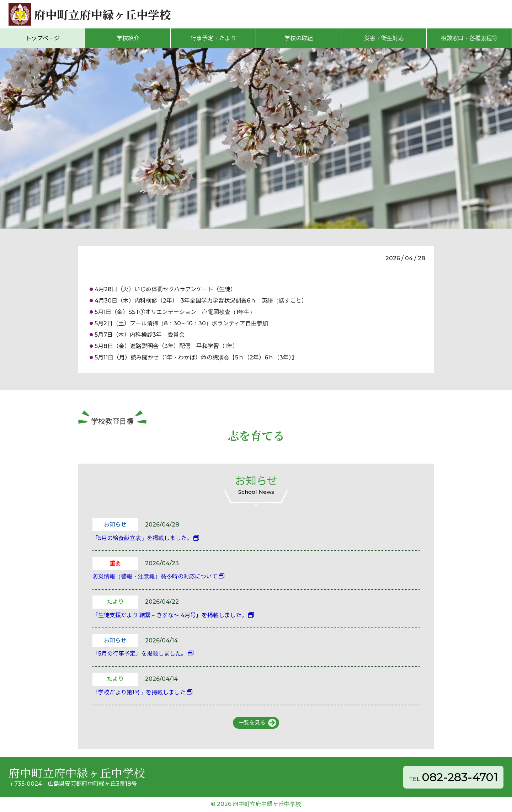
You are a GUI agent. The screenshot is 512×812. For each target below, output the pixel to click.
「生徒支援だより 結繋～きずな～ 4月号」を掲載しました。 (170, 615)
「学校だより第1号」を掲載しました (139, 692)
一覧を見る (252, 723)
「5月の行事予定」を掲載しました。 (140, 654)
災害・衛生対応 (384, 38)
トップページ (43, 38)
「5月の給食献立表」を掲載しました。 (142, 538)
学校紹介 (128, 38)
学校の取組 (299, 38)
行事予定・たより (213, 38)
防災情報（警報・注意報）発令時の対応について (155, 576)
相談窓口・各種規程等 (469, 38)
